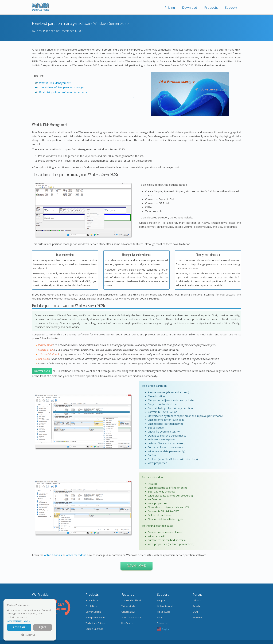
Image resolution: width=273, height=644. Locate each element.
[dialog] (30, 620)
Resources (163, 623)
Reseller (197, 606)
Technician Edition (95, 623)
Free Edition (92, 600)
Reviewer (198, 618)
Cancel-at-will (128, 612)
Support (231, 7)
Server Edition (93, 612)
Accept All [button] (19, 627)
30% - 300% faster (132, 618)
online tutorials (53, 555)
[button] (30, 621)
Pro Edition (92, 606)
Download (190, 7)
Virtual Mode (128, 606)
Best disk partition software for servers (63, 92)
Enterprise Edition (95, 618)
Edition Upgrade (94, 629)
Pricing (170, 7)
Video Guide (164, 612)
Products (211, 7)
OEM (195, 612)
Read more (33, 617)
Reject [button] (43, 627)
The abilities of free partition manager (62, 87)
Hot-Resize (127, 623)
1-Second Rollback (131, 600)
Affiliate (197, 600)
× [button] (52, 603)
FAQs (160, 618)
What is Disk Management (55, 83)
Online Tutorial (165, 606)
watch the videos (76, 555)
